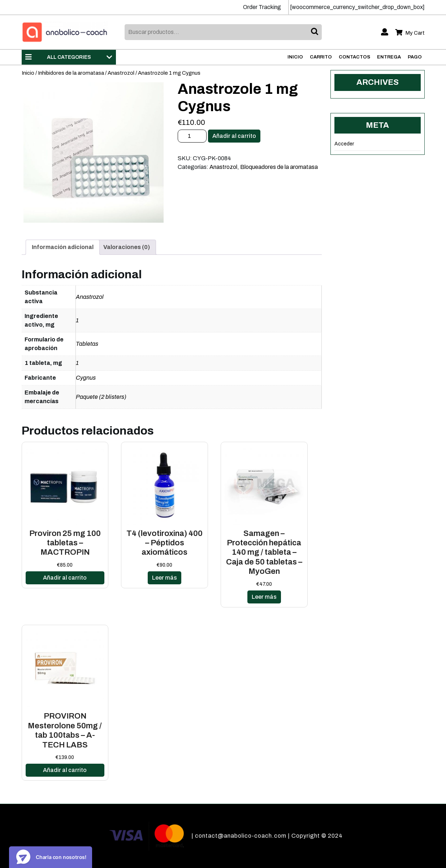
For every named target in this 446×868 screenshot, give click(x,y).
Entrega (389, 57)
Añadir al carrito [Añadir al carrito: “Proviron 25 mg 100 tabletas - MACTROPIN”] (65, 578)
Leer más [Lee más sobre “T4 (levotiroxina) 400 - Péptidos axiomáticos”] (164, 578)
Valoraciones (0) (127, 247)
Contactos (354, 57)
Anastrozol (121, 73)
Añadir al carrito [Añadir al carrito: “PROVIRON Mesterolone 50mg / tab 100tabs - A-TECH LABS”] (65, 770)
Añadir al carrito (234, 136)
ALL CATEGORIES (69, 57)
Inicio (295, 57)
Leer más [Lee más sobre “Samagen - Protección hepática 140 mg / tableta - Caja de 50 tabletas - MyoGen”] (264, 597)
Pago (415, 57)
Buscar (315, 32)
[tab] (63, 247)
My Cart (410, 33)
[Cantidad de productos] (192, 136)
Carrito (321, 57)
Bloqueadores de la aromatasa (279, 167)
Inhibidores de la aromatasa (71, 73)
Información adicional (63, 247)
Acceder (344, 144)
